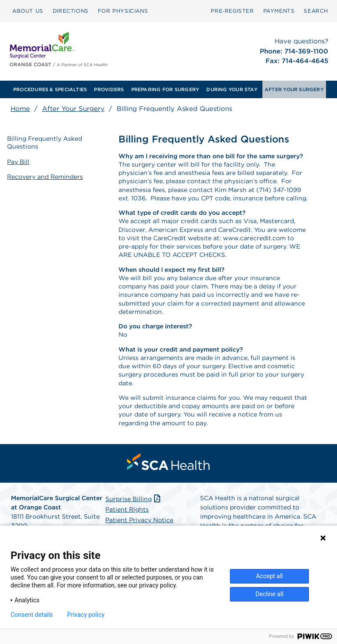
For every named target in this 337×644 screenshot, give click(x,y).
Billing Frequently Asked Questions (45, 142)
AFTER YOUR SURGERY (294, 89)
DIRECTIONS (71, 11)
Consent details (32, 615)
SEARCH (316, 11)
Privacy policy (86, 615)
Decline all (269, 594)
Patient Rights (127, 509)
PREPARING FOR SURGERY (165, 89)
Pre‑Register (232, 11)
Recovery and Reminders (45, 177)
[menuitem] (28, 11)
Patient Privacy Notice (139, 520)
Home (20, 109)
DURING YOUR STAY (232, 89)
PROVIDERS (109, 89)
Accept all (269, 576)
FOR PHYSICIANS (123, 11)
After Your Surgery (73, 109)
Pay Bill (18, 162)
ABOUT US (28, 11)
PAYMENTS (279, 11)
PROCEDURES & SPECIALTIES (50, 89)
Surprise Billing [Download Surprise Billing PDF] (134, 499)
